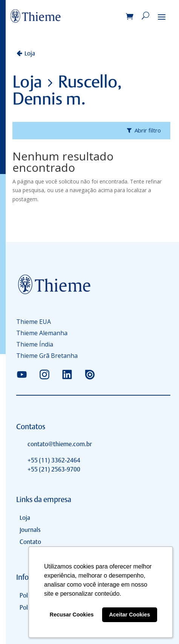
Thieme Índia (35, 345)
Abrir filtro (148, 130)
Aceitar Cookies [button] (129, 615)
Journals (30, 530)
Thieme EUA (34, 322)
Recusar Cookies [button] (72, 615)
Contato (30, 542)
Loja (30, 53)
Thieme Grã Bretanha (47, 356)
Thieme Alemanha (42, 334)
